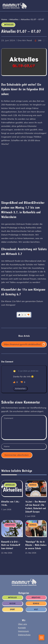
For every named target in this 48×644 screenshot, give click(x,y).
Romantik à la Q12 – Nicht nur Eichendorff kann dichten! (11, 545)
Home (4, 19)
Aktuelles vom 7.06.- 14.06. (11, 503)
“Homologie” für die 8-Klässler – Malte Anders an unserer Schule (36, 545)
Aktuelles (14, 19)
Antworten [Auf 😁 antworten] (20, 388)
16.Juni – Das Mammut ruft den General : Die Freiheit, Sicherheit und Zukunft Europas (36, 507)
